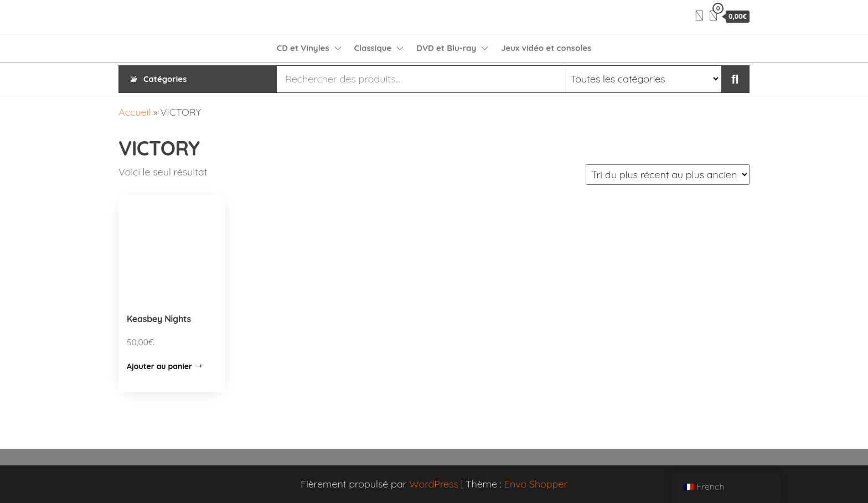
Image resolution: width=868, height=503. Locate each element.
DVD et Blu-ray (446, 48)
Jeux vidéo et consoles (546, 48)
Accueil (135, 112)
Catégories (165, 79)
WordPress (434, 484)
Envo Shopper (536, 484)
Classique (373, 48)
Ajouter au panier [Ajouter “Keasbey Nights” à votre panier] (159, 366)
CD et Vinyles (303, 48)
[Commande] (668, 175)
